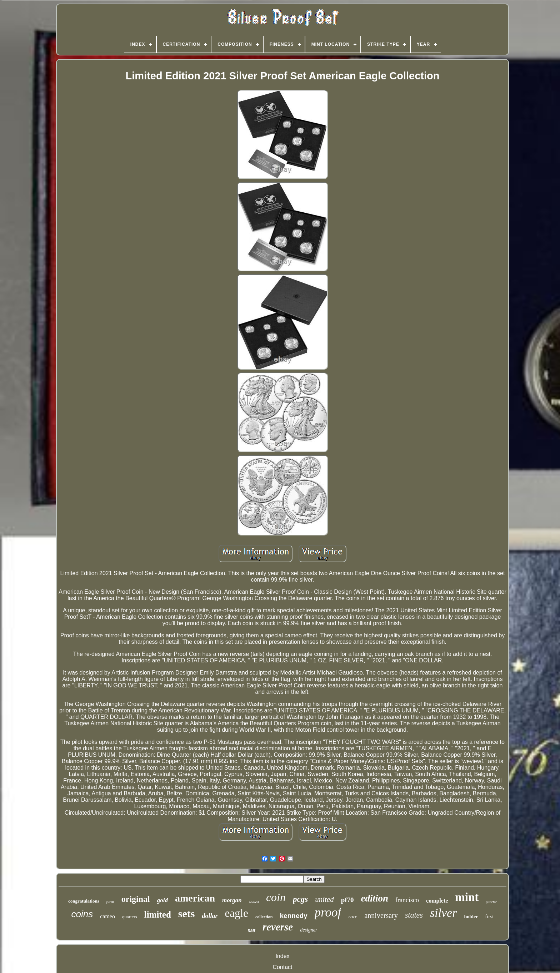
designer (309, 930)
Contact (282, 967)
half (252, 930)
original (136, 899)
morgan (232, 900)
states (414, 915)
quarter (491, 902)
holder (471, 917)
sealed (254, 902)
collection (264, 917)
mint (467, 897)
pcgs (300, 899)
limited (158, 915)
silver (444, 913)
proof (328, 912)
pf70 (347, 900)
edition (375, 898)
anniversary (381, 915)
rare (353, 917)
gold (162, 900)
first (489, 917)
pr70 (110, 902)
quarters (130, 917)
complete (437, 901)
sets (187, 913)
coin (276, 897)
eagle (236, 913)
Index (282, 956)
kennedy (294, 916)
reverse (278, 927)
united (324, 899)
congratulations (84, 901)
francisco (407, 900)
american (195, 898)
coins (82, 914)
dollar (210, 916)
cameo (107, 916)
